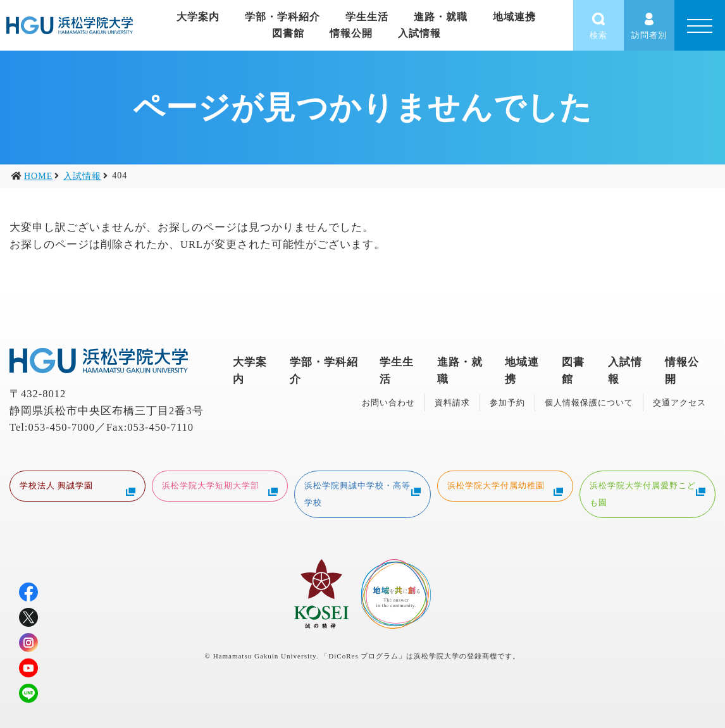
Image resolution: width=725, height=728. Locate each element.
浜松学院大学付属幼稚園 (505, 487)
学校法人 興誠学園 (77, 487)
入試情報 (419, 33)
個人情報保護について (589, 403)
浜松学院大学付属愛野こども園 (648, 493)
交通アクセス (679, 403)
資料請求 (452, 403)
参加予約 (507, 403)
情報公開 (351, 33)
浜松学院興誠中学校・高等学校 (362, 493)
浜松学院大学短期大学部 (220, 487)
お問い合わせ (388, 403)
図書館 (288, 33)
